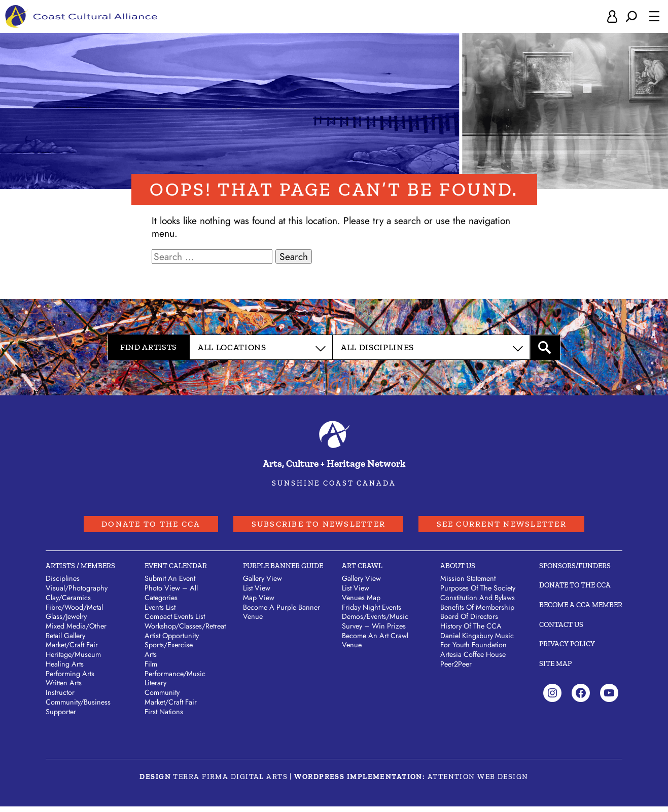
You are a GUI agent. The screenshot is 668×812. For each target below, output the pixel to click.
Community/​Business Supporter (78, 712)
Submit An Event (170, 584)
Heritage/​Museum (73, 660)
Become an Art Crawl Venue (375, 645)
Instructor (60, 698)
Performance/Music (175, 679)
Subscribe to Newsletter (315, 527)
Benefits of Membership (477, 612)
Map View (259, 603)
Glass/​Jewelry (66, 622)
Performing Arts (70, 679)
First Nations (164, 717)
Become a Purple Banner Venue (282, 617)
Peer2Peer (456, 669)
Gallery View (262, 584)
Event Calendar (176, 571)
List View (257, 594)
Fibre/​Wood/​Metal (74, 612)
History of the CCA (471, 632)
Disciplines (63, 584)
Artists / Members (80, 571)
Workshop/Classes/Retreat (185, 632)
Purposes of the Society (478, 594)
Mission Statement (468, 584)
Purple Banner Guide (283, 571)
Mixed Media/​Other (76, 632)
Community (162, 698)
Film (151, 669)
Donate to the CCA (125, 527)
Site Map (555, 669)
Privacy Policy (567, 649)
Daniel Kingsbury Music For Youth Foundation (477, 645)
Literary (155, 688)
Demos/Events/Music (375, 622)
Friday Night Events (372, 612)
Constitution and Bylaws (478, 603)
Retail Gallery (65, 641)
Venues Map (361, 603)
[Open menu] (654, 17)
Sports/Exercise (169, 650)
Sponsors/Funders (575, 571)
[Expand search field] (631, 17)
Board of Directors (469, 622)
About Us (458, 571)
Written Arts (64, 688)
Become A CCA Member (581, 610)
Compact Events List (175, 622)
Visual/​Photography (77, 594)
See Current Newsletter (525, 527)
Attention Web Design (478, 782)
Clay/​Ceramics (68, 603)
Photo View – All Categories (171, 598)
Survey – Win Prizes (374, 632)
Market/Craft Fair (171, 707)
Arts (151, 660)
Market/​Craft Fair (72, 650)
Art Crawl (362, 571)
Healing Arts (65, 669)
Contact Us (561, 630)
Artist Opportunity (172, 641)
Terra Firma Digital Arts (230, 782)
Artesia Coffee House (473, 660)
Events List (160, 612)
